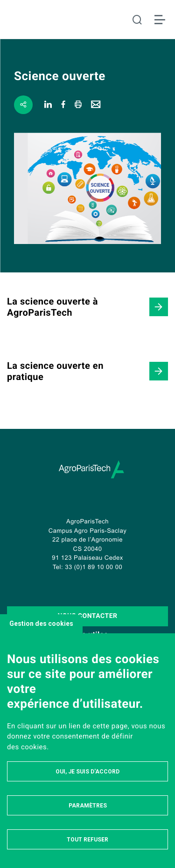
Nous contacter (87, 616)
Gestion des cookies (41, 624)
